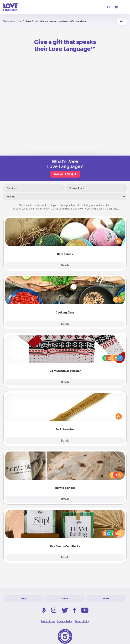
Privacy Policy (65, 621)
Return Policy (82, 621)
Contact (106, 598)
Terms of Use (48, 621)
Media (65, 598)
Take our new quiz (65, 174)
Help (24, 598)
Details (65, 266)
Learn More (81, 21)
